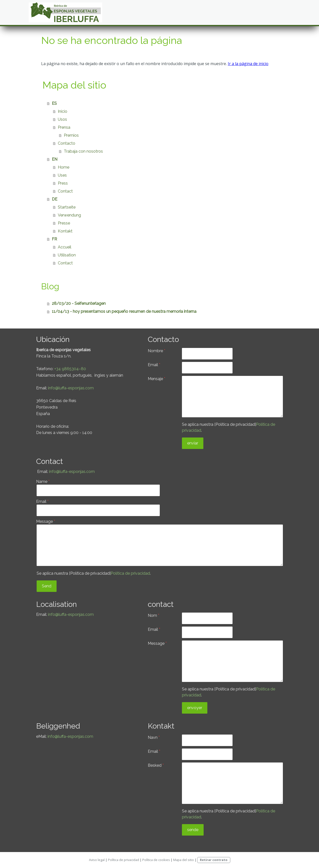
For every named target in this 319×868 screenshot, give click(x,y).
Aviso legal (97, 860)
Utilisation (67, 255)
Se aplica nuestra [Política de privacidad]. (94, 573)
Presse (64, 223)
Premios (71, 135)
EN (55, 159)
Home (64, 167)
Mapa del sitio (184, 860)
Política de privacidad (130, 573)
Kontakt (65, 231)
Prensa (64, 127)
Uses (62, 175)
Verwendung (69, 215)
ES (54, 103)
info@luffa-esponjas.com (71, 388)
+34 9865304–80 (70, 369)
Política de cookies (156, 860)
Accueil (65, 247)
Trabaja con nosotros (83, 151)
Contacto (67, 143)
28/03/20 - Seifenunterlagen (79, 303)
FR (54, 239)
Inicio (63, 111)
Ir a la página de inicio (248, 64)
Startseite (67, 207)
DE (55, 199)
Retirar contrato (214, 860)
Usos (62, 119)
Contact (65, 191)
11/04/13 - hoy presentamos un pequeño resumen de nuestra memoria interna (124, 311)
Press (63, 183)
